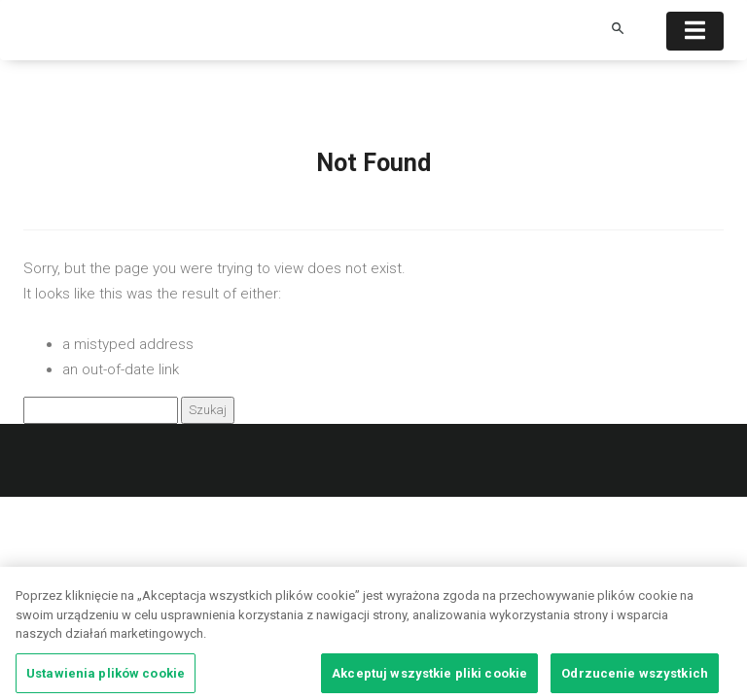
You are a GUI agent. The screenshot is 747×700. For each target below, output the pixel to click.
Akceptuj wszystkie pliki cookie (429, 676)
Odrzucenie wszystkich (635, 676)
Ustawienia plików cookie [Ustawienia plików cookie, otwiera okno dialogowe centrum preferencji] (106, 676)
